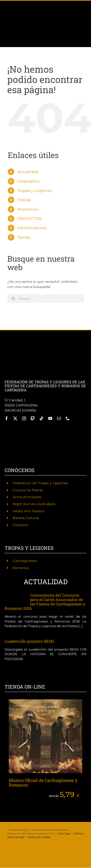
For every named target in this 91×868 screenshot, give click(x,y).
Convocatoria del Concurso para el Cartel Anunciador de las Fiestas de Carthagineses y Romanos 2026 (45, 602)
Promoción (28, 209)
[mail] (59, 418)
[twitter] (15, 418)
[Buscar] (13, 298)
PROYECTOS (29, 219)
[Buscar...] (45, 299)
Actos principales (27, 497)
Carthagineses (25, 561)
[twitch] (33, 418)
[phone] (68, 418)
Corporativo (28, 181)
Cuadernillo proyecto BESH (29, 641)
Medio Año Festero (29, 511)
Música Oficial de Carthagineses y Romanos (43, 783)
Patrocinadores (32, 228)
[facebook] (7, 418)
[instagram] (24, 418)
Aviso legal (64, 833)
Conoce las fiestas (28, 490)
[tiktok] (41, 418)
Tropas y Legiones (35, 191)
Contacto (21, 525)
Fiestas (24, 200)
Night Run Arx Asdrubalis (34, 504)
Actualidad (28, 172)
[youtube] (50, 418)
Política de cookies (39, 837)
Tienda (24, 237)
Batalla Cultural (26, 518)
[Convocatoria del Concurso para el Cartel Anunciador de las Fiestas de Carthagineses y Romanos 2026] (15, 598)
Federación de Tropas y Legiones (40, 483)
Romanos (21, 568)
